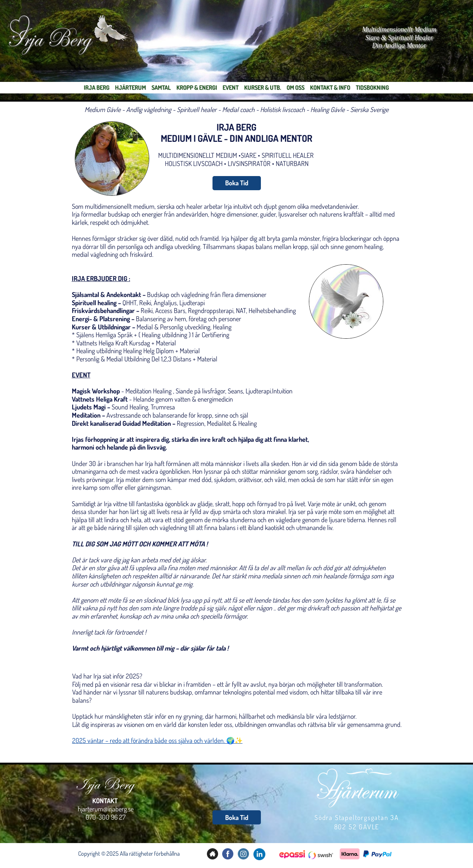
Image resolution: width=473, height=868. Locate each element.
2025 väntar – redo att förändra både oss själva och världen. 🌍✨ (157, 740)
